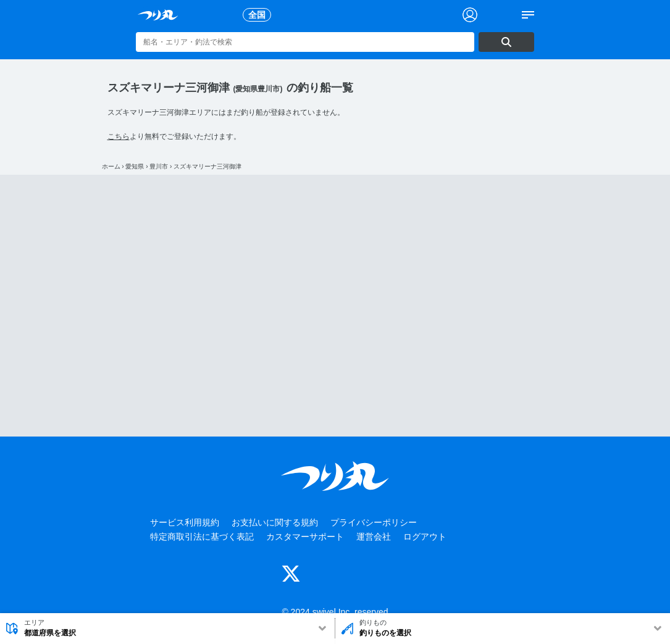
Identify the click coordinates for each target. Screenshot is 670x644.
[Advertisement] (335, 306)
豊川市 (159, 166)
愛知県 (135, 166)
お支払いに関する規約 (275, 522)
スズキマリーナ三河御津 (207, 166)
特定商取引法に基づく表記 (202, 537)
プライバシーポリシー (374, 522)
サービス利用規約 (185, 522)
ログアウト (425, 537)
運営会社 (374, 537)
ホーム (111, 166)
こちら (119, 136)
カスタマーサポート (305, 537)
